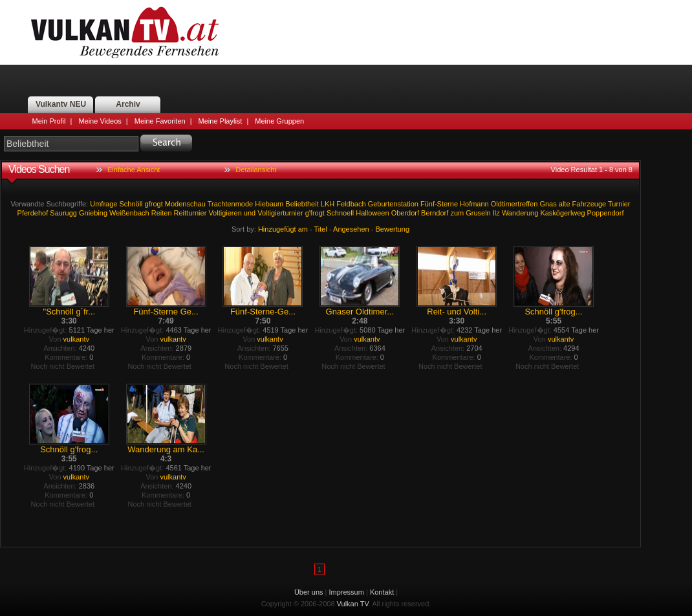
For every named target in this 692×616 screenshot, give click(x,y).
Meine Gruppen (279, 121)
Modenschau (185, 204)
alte (565, 204)
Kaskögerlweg (562, 213)
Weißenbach (129, 213)
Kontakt (382, 592)
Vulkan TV (125, 32)
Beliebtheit (302, 204)
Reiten (162, 213)
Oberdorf (405, 213)
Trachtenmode (231, 204)
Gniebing (93, 213)
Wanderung (520, 213)
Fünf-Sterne (439, 204)
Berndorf (435, 213)
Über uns (309, 592)
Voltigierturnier (280, 213)
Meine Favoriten (160, 121)
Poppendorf (606, 213)
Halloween (372, 213)
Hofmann (474, 204)
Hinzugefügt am (283, 229)
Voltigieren (225, 213)
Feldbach (351, 204)
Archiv (128, 104)
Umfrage (103, 204)
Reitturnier (190, 213)
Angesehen (351, 229)
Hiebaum (269, 204)
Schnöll (131, 204)
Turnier (619, 204)
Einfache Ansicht (134, 170)
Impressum (347, 592)
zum (457, 213)
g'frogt (315, 213)
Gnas (548, 204)
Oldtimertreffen (514, 204)
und (250, 213)
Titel (321, 229)
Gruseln (478, 213)
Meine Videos (100, 121)
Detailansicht (256, 170)
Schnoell (340, 213)
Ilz (496, 213)
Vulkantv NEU (61, 104)
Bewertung (393, 229)
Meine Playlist (221, 121)
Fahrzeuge (589, 204)
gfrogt (154, 204)
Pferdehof (33, 213)
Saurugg (63, 213)
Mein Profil (49, 121)
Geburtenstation (393, 204)
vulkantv (76, 339)
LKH (328, 204)
